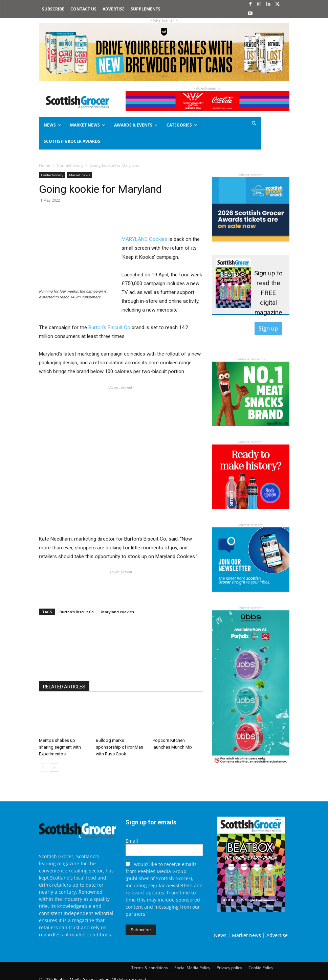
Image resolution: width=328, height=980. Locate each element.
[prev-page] (43, 767)
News (220, 935)
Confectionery (70, 165)
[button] (241, 124)
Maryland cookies (118, 612)
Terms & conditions (150, 968)
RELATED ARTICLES (64, 687)
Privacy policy (229, 968)
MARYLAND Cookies (144, 239)
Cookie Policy (261, 968)
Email (132, 841)
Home (45, 165)
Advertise (277, 935)
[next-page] (54, 767)
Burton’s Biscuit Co (109, 327)
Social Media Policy (192, 968)
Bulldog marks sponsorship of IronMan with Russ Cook (119, 747)
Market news (80, 175)
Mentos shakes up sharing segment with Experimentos (60, 747)
